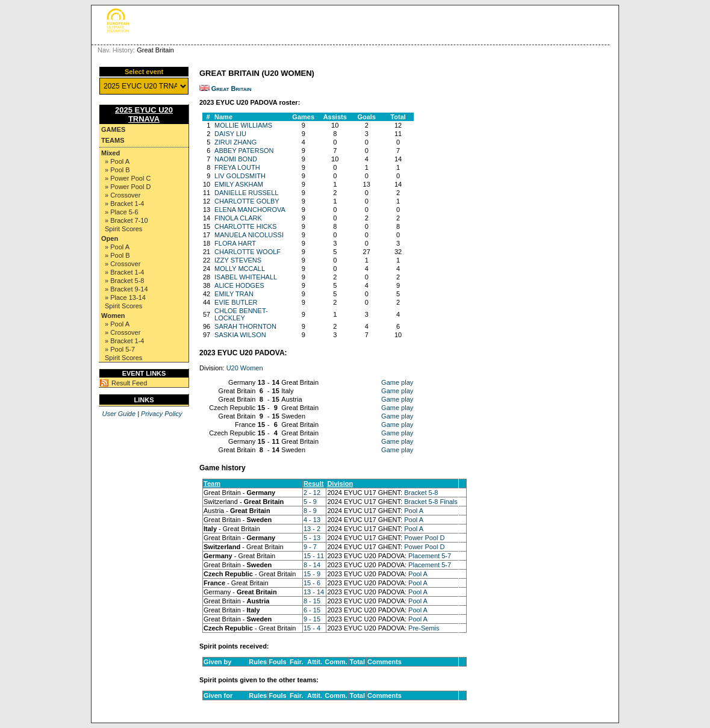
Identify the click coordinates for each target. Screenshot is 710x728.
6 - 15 (312, 610)
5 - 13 (312, 538)
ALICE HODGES (239, 285)
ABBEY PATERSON (244, 151)
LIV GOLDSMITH (240, 176)
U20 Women (245, 368)
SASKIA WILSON (240, 335)
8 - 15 (312, 601)
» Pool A (117, 161)
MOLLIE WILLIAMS (243, 125)
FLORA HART (235, 243)
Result (314, 484)
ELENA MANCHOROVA (250, 210)
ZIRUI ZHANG (235, 142)
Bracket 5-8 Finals (431, 502)
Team (212, 484)
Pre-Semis (424, 628)
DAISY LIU (230, 134)
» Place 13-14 (125, 297)
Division (340, 484)
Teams (113, 140)
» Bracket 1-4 (124, 204)
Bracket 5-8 (421, 493)
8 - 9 (310, 511)
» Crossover (123, 195)
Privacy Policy (161, 414)
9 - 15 (312, 619)
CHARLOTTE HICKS (245, 226)
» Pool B (117, 170)
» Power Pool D (128, 187)
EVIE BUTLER (236, 302)
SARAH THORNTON (245, 326)
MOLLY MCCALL (240, 269)
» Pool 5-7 (120, 349)
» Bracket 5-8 (124, 281)
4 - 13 (312, 520)
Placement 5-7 (430, 556)
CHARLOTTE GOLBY (247, 201)
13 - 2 (312, 529)
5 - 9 (310, 502)
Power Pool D (424, 538)
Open (110, 238)
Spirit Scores (123, 229)
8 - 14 (312, 565)
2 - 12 (312, 493)
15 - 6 (312, 583)
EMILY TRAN (234, 294)
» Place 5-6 (122, 212)
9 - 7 (310, 547)
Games (113, 129)
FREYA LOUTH (237, 167)
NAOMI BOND (236, 159)
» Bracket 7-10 (126, 220)
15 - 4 (312, 628)
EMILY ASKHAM (239, 184)
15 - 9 (312, 574)
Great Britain (232, 89)
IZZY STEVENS (238, 260)
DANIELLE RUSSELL (246, 193)
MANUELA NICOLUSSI (249, 235)
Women (113, 316)
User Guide (119, 414)
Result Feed (129, 383)
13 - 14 (314, 592)
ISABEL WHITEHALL (246, 277)
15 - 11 (314, 556)
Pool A (414, 511)
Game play (397, 382)
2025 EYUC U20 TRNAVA (144, 114)
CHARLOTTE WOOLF (248, 252)
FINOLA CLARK (238, 218)
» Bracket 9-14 (126, 289)
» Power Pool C (128, 178)
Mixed (111, 153)
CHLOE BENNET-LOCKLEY (241, 314)
